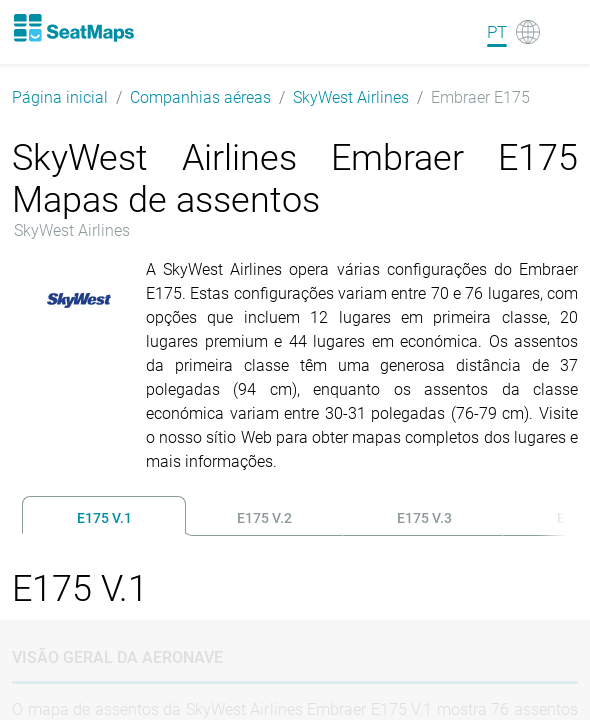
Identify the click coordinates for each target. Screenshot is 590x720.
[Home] (73, 28)
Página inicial (60, 97)
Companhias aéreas (200, 97)
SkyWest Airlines (351, 97)
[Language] (513, 32)
